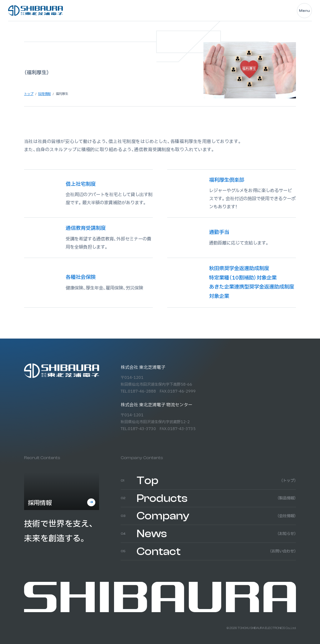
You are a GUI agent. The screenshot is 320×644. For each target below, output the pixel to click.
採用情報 (40, 503)
